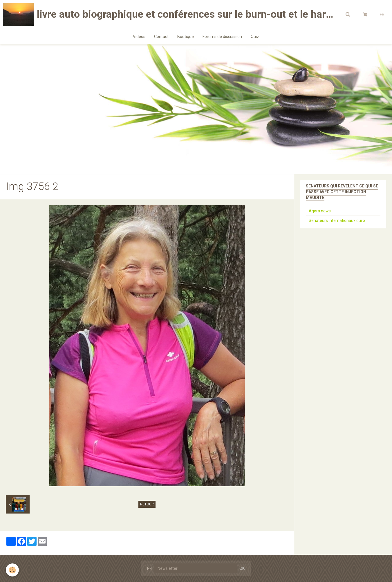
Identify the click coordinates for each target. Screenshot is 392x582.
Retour (147, 504)
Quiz (255, 37)
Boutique (186, 37)
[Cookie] (12, 570)
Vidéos (139, 37)
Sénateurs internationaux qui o (337, 220)
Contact (161, 37)
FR (382, 15)
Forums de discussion (222, 37)
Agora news (320, 211)
